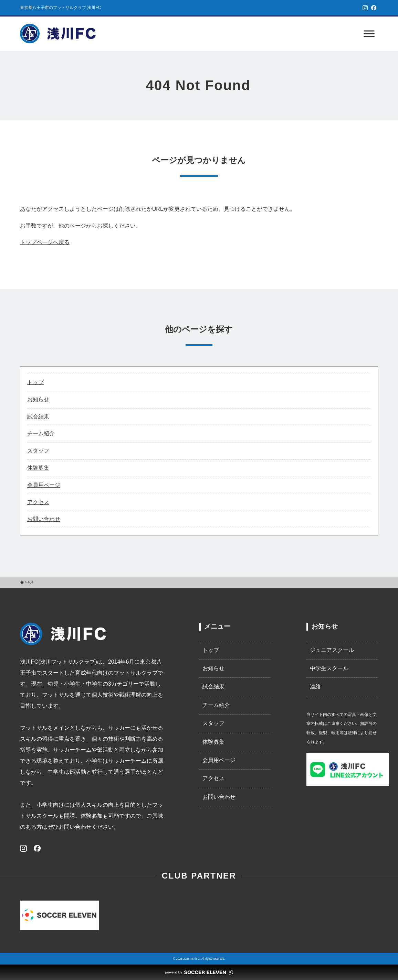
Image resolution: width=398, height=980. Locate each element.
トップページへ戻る (45, 242)
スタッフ (38, 451)
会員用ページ (44, 485)
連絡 (315, 687)
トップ (35, 382)
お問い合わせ (44, 519)
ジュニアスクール (332, 650)
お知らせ (38, 399)
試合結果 (38, 417)
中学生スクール (329, 668)
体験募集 (38, 468)
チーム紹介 (41, 433)
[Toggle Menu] (369, 34)
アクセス (38, 502)
